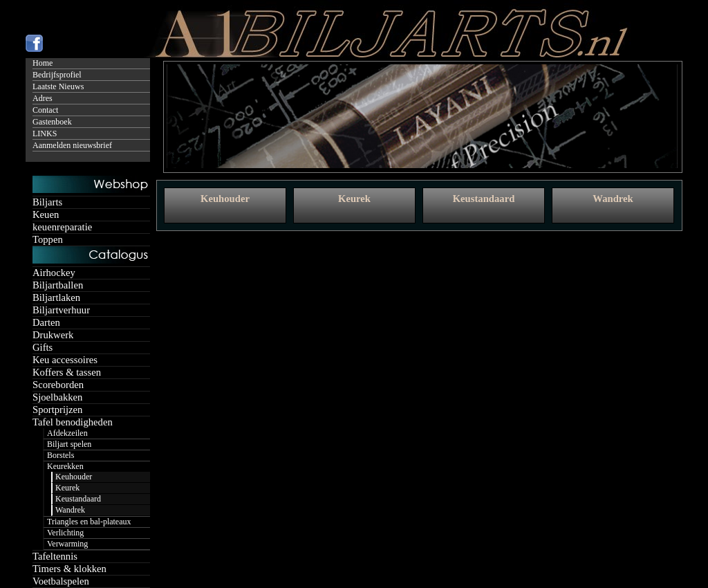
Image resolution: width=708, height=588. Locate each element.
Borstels (60, 455)
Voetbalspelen (61, 581)
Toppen (48, 239)
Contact (45, 110)
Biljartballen (58, 285)
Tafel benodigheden (73, 422)
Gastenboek (52, 122)
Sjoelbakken (57, 397)
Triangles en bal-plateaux (89, 522)
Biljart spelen (69, 444)
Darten (46, 322)
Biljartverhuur (61, 310)
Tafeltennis (55, 556)
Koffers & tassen (67, 372)
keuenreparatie (62, 227)
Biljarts (47, 202)
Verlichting (65, 533)
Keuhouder (74, 477)
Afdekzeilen (67, 433)
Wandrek (70, 510)
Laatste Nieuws (58, 86)
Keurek (67, 488)
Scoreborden (58, 385)
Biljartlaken (56, 297)
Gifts (43, 347)
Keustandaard (78, 499)
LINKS (45, 134)
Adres (43, 98)
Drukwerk (53, 335)
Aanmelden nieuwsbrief (72, 145)
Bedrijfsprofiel (57, 75)
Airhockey (54, 273)
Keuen (46, 214)
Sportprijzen (57, 410)
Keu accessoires (65, 360)
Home (43, 63)
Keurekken (65, 466)
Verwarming (67, 544)
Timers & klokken (69, 569)
